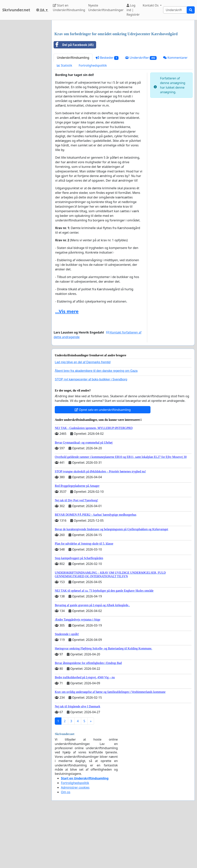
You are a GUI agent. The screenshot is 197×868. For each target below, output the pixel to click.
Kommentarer (175, 111)
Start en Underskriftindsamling (69, 8)
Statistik (65, 119)
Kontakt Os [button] (151, 5)
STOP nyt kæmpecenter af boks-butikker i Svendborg (91, 433)
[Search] (175, 10)
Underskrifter (141, 111)
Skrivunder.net (16, 10)
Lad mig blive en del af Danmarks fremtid (83, 416)
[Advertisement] (123, 53)
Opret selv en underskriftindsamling (103, 463)
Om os (66, 846)
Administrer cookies (75, 841)
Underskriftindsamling (73, 111)
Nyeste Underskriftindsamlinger (106, 8)
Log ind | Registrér (133, 10)
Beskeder (107, 111)
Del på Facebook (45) (74, 98)
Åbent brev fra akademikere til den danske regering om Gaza (96, 424)
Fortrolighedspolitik (93, 119)
